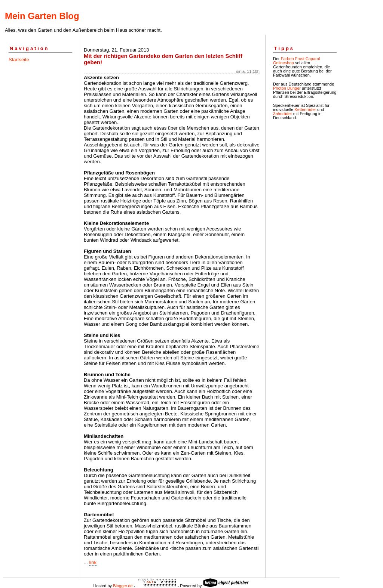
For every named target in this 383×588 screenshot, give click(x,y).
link (93, 562)
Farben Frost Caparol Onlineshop (296, 61)
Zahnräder (283, 114)
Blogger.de (123, 586)
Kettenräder (305, 109)
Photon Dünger (287, 88)
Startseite (19, 60)
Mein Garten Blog (42, 16)
